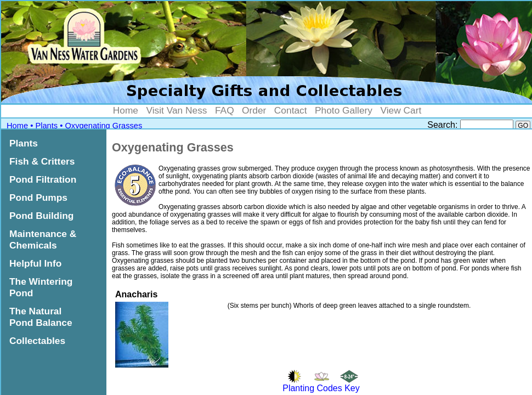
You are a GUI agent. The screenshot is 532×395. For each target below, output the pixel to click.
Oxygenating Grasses (103, 126)
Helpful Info (35, 263)
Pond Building (41, 216)
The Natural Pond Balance (41, 317)
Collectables (37, 341)
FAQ (225, 110)
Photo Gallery (344, 110)
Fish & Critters (42, 161)
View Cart (401, 110)
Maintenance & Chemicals (43, 239)
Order (254, 110)
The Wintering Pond (41, 287)
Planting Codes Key (321, 388)
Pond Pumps (38, 198)
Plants (46, 126)
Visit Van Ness (176, 110)
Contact (291, 110)
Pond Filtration (43, 179)
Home (126, 110)
